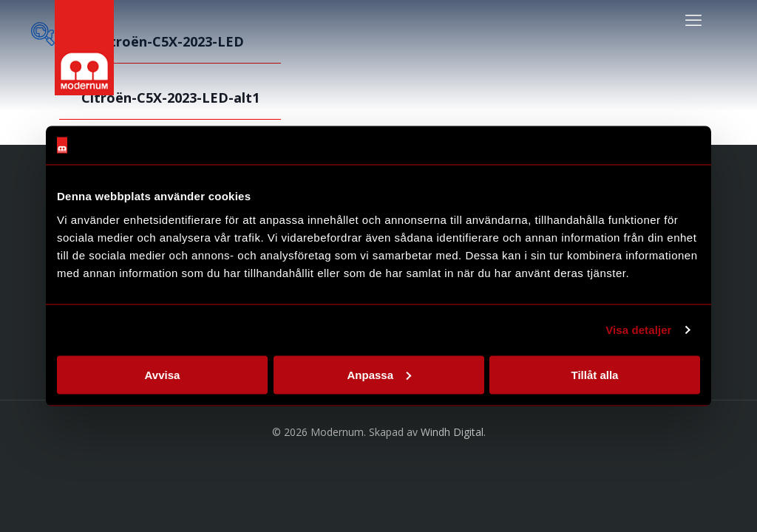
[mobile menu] (693, 19)
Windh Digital (452, 432)
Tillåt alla (595, 374)
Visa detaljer (638, 330)
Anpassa (379, 374)
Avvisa (163, 374)
